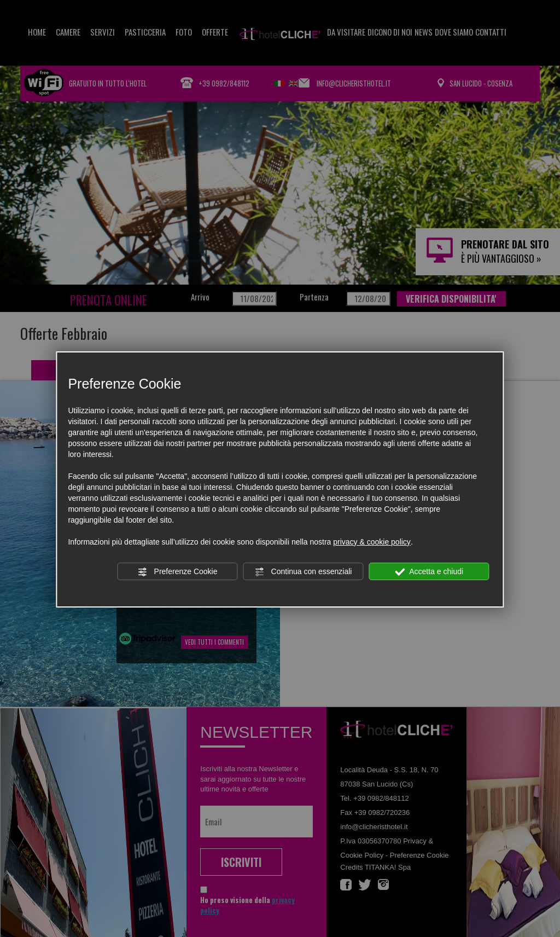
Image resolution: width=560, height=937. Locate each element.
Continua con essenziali (304, 572)
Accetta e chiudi (429, 572)
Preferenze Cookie (178, 572)
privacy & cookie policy (372, 542)
